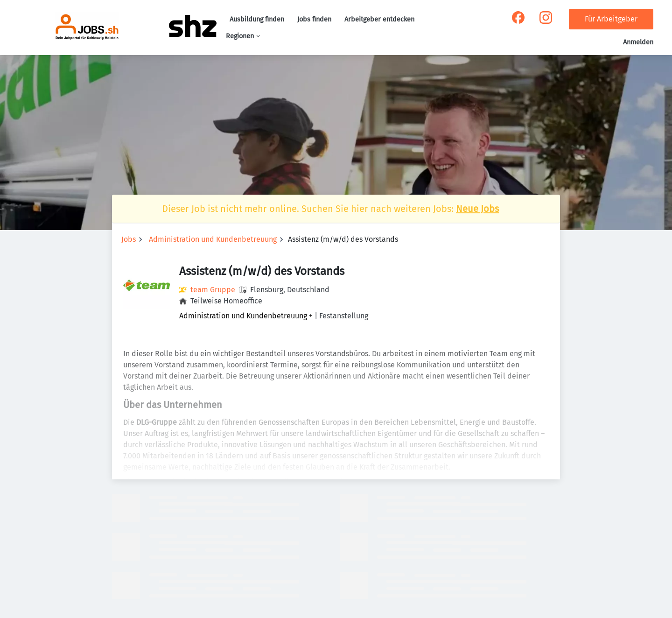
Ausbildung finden (257, 19)
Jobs (129, 239)
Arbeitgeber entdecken (379, 19)
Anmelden (638, 42)
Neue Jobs (477, 209)
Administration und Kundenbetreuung (213, 239)
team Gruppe (213, 290)
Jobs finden (314, 19)
